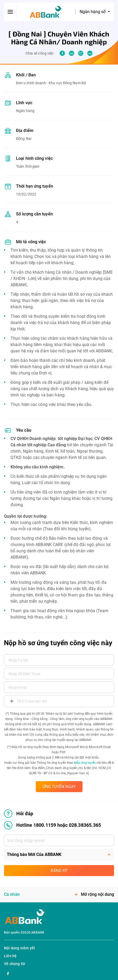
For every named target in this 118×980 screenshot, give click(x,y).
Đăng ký (59, 871)
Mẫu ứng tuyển (85, 763)
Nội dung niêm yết (19, 948)
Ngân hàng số (93, 12)
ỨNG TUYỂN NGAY (59, 787)
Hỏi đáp (19, 814)
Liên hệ (10, 956)
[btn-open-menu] (10, 12)
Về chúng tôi (15, 964)
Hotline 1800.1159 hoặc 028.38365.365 (52, 825)
